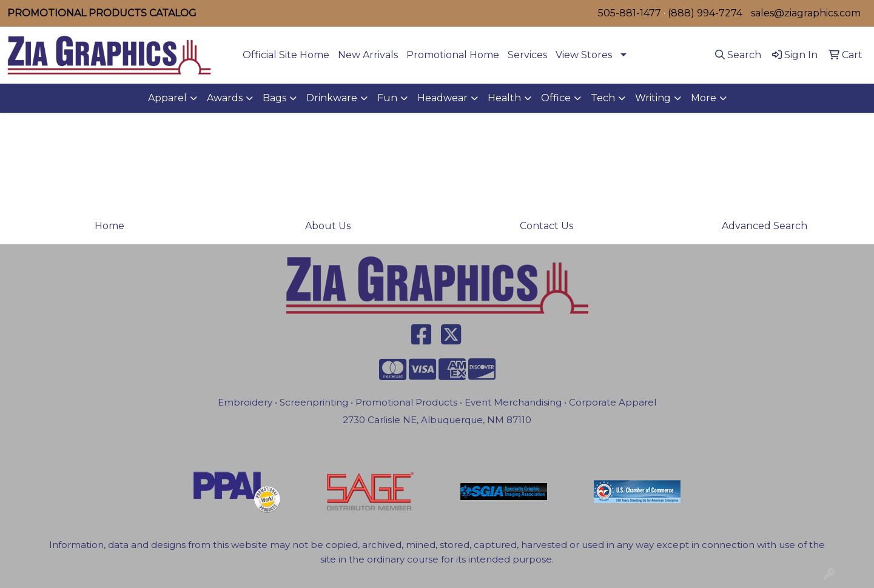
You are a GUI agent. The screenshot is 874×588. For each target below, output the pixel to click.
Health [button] (504, 98)
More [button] (704, 98)
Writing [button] (653, 98)
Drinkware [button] (332, 98)
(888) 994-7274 (705, 13)
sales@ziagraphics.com (806, 13)
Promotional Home (453, 55)
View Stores (584, 55)
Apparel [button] (167, 98)
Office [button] (556, 98)
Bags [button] (274, 98)
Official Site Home (286, 55)
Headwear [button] (442, 98)
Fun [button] (387, 98)
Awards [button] (225, 98)
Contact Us (546, 226)
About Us (328, 226)
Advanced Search (765, 226)
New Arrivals (368, 55)
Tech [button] (603, 98)
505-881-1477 (630, 13)
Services (527, 55)
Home (109, 226)
